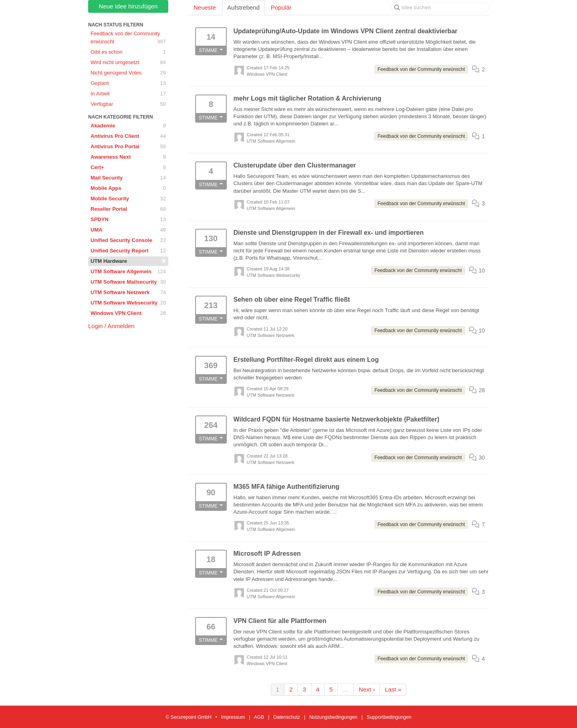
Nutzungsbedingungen (333, 717)
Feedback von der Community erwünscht (128, 38)
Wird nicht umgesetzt (128, 63)
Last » (393, 689)
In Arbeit (128, 94)
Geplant (128, 83)
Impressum (233, 717)
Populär (281, 7)
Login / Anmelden (111, 326)
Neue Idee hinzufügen (128, 6)
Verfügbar (128, 104)
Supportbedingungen (389, 717)
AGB (259, 717)
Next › (367, 689)
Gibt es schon (128, 52)
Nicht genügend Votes (128, 73)
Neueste (205, 7)
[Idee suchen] (440, 8)
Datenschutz (287, 717)
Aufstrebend (243, 7)
